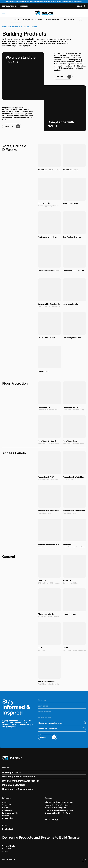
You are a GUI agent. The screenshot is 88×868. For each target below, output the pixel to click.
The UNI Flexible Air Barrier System (59, 802)
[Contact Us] (12, 126)
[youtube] (57, 820)
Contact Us (7, 805)
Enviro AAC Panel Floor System (57, 813)
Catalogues (7, 810)
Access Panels (69, 20)
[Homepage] (44, 13)
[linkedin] (53, 819)
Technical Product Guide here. (73, 2)
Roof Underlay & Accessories (18, 789)
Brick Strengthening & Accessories (21, 781)
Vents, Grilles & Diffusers (32, 20)
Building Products (30, 27)
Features (15, 20)
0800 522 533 (24, 6)
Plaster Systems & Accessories (19, 777)
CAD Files (6, 807)
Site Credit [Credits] (83, 860)
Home (4, 27)
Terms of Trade (9, 846)
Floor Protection (53, 20)
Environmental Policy (11, 813)
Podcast (6, 815)
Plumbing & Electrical (13, 785)
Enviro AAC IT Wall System (56, 807)
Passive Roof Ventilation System (58, 805)
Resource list (8, 818)
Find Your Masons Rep (10, 6)
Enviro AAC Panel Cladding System (59, 810)
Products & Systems (15, 27)
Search (5, 851)
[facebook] (46, 819)
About (5, 802)
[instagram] (49, 819)
